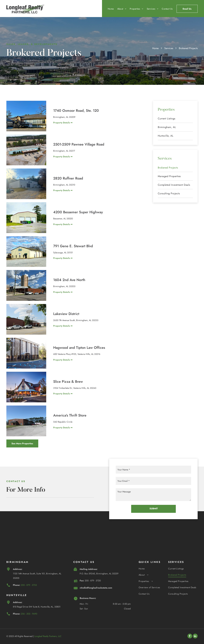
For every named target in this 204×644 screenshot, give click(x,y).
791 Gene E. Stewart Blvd (73, 246)
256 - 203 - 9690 (29, 614)
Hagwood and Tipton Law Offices (79, 348)
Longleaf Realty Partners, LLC (48, 636)
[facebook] (190, 636)
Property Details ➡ (63, 123)
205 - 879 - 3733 (29, 585)
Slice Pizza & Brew (68, 381)
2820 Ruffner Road (68, 178)
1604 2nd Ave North (69, 280)
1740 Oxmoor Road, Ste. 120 (76, 110)
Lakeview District (66, 314)
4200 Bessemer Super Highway (78, 212)
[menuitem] (109, 9)
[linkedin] (195, 636)
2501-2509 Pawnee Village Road (79, 144)
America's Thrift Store (70, 415)
